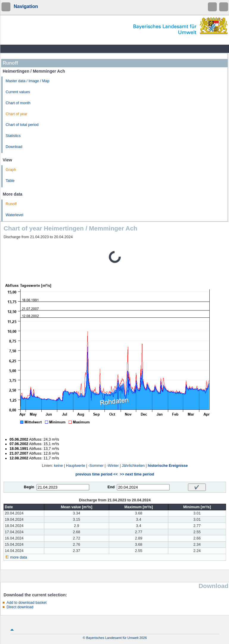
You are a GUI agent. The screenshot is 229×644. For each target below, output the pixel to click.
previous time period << (97, 474)
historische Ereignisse (168, 466)
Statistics (13, 136)
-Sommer (96, 466)
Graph (11, 170)
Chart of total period (22, 125)
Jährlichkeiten (133, 466)
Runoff (11, 204)
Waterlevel (14, 215)
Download (14, 147)
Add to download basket (26, 603)
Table (10, 181)
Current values (18, 92)
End (111, 487)
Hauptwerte (76, 466)
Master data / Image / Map (28, 81)
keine (58, 466)
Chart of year (17, 114)
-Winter (113, 466)
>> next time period (137, 474)
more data (19, 557)
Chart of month (18, 103)
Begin (29, 487)
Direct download (20, 607)
